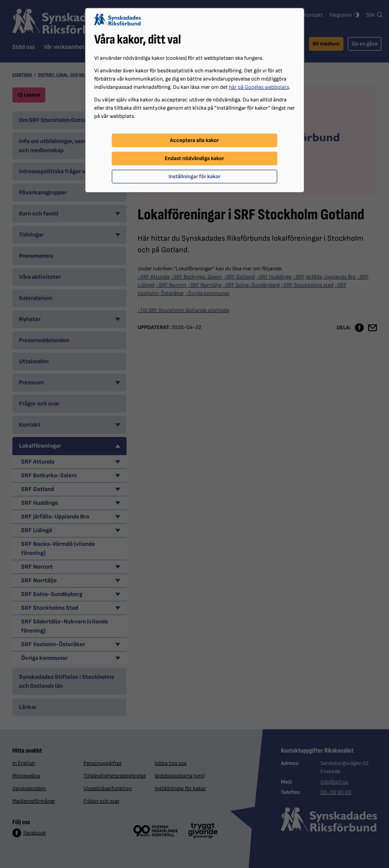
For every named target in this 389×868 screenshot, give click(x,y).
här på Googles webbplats (259, 87)
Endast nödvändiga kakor (194, 158)
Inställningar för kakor (194, 177)
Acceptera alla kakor (194, 140)
